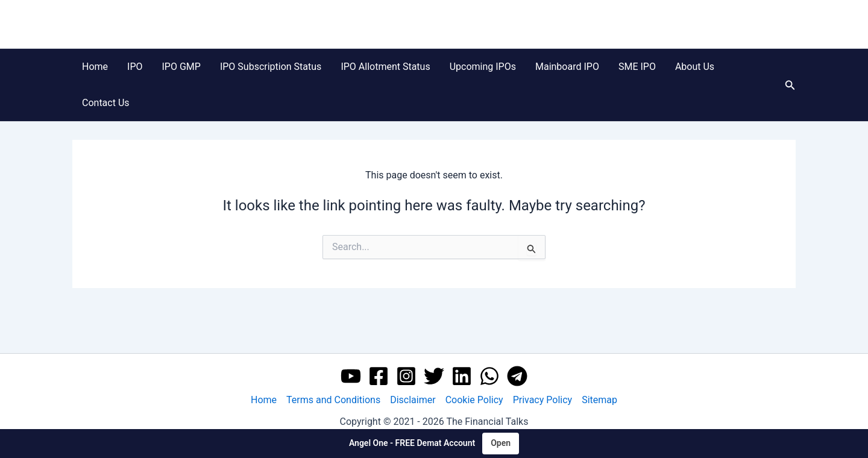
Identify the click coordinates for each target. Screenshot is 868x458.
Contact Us (106, 103)
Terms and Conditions (333, 400)
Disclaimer (413, 400)
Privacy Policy (543, 400)
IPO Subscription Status (271, 67)
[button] (790, 85)
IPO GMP (181, 67)
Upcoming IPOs (483, 67)
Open (501, 443)
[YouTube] (351, 376)
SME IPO (637, 67)
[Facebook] (379, 376)
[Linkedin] (462, 376)
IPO (135, 67)
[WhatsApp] (489, 376)
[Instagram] (406, 376)
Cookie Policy (474, 400)
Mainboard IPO (567, 67)
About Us (695, 67)
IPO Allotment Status (385, 67)
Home (95, 67)
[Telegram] (517, 376)
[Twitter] (434, 376)
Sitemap (599, 400)
